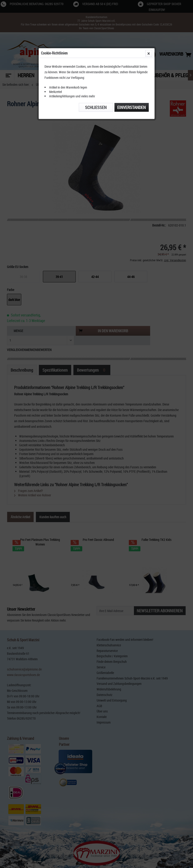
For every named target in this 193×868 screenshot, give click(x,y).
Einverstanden (131, 107)
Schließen (96, 107)
